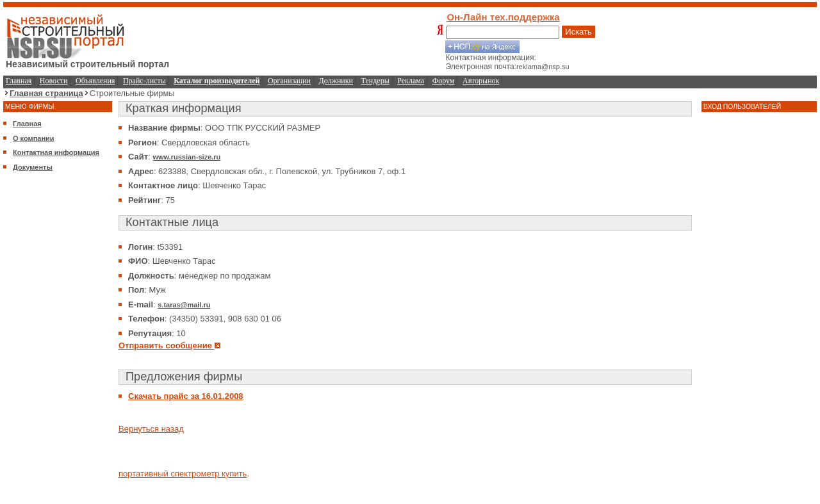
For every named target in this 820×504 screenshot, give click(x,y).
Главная (19, 81)
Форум (444, 81)
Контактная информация (56, 152)
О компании (34, 138)
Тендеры (375, 81)
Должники (336, 81)
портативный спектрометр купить (183, 474)
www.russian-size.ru (186, 157)
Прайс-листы (144, 81)
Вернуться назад (151, 429)
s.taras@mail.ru (184, 305)
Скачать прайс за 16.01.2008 (186, 396)
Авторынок (481, 81)
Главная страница (46, 93)
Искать (578, 32)
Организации (289, 81)
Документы (33, 167)
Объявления (95, 81)
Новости (54, 81)
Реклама (411, 81)
